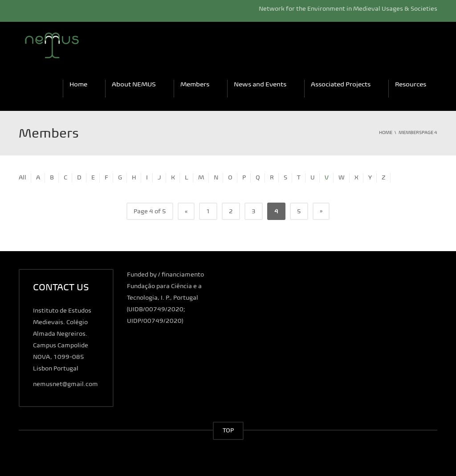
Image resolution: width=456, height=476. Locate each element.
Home (78, 84)
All (22, 177)
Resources (411, 84)
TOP (228, 430)
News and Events (260, 84)
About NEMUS (134, 84)
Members (195, 84)
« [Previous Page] (186, 211)
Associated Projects (341, 84)
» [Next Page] (321, 211)
